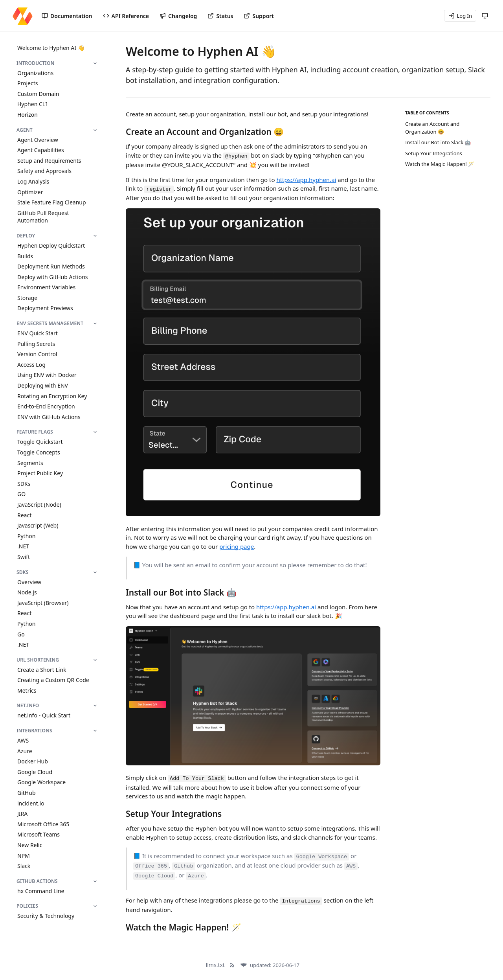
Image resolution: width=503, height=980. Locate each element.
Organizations (35, 73)
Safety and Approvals (44, 171)
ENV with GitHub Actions (49, 417)
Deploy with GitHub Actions (53, 277)
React (24, 515)
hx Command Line (41, 891)
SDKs (24, 484)
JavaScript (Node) (39, 505)
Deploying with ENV (43, 385)
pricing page (237, 546)
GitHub (27, 793)
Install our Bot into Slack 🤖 (438, 142)
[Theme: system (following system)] (485, 16)
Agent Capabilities (41, 150)
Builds (25, 256)
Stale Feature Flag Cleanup (52, 202)
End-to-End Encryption (46, 406)
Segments (30, 463)
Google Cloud (35, 772)
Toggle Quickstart (40, 442)
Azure (25, 751)
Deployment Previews (45, 308)
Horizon (28, 115)
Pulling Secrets (36, 344)
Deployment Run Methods (51, 266)
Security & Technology (46, 916)
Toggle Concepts (39, 452)
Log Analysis (33, 181)
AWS (23, 740)
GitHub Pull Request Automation (43, 217)
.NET (23, 546)
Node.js (27, 592)
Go (21, 634)
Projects (28, 83)
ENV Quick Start (38, 333)
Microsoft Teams (39, 834)
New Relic (30, 845)
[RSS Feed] (232, 965)
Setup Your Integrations (434, 153)
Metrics (27, 690)
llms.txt (215, 965)
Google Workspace (41, 782)
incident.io (31, 803)
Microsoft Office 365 (43, 824)
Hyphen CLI (32, 104)
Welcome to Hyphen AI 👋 (51, 48)
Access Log (31, 365)
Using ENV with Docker (47, 375)
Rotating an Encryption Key (52, 396)
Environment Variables (46, 287)
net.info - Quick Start (44, 715)
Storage (27, 298)
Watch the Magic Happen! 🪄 (440, 164)
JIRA (22, 814)
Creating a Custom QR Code (53, 680)
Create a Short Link (42, 670)
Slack (24, 866)
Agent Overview (38, 140)
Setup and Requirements (49, 161)
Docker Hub (33, 761)
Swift (24, 557)
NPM (24, 856)
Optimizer (30, 192)
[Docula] (244, 965)
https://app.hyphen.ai (306, 180)
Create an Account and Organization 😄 (432, 128)
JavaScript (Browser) (43, 603)
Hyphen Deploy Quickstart (51, 245)
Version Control (37, 354)
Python (26, 536)
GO (21, 494)
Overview (29, 582)
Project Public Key (40, 473)
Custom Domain (38, 94)
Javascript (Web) (38, 525)
